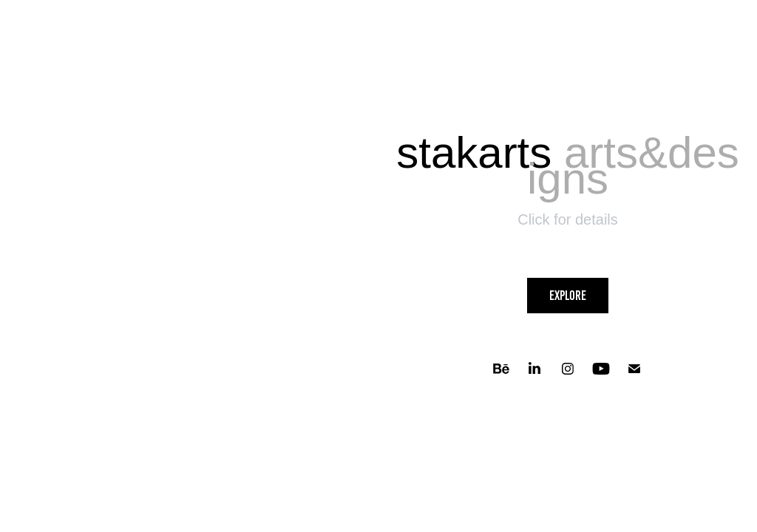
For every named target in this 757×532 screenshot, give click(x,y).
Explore (568, 296)
